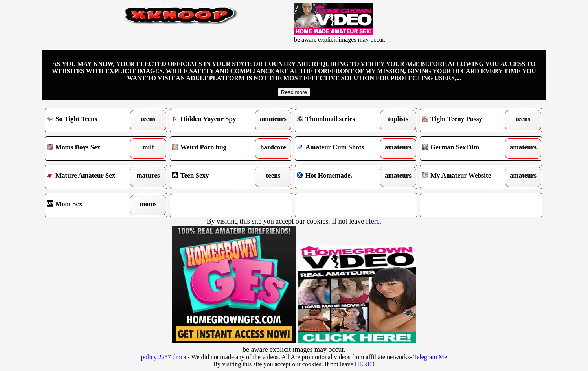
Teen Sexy (216, 177)
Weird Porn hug (216, 149)
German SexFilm (466, 149)
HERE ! (365, 364)
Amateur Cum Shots (341, 149)
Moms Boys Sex (91, 149)
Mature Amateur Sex (91, 177)
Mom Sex (91, 205)
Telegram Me (430, 357)
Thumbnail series (341, 120)
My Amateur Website (466, 177)
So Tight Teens (91, 120)
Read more (294, 92)
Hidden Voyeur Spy (216, 120)
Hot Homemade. (341, 177)
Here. (374, 221)
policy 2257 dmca (164, 357)
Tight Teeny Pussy (466, 120)
